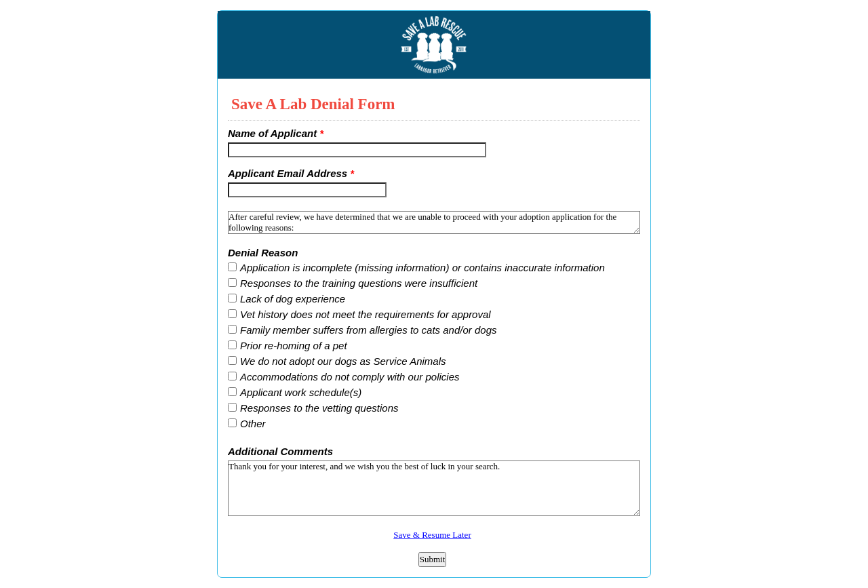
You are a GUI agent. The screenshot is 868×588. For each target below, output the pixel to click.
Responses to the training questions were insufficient (359, 283)
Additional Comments (280, 451)
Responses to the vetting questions (319, 408)
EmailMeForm (434, 45)
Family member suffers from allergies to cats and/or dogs (368, 330)
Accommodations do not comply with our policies (350, 377)
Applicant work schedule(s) (301, 392)
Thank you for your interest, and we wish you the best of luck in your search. (434, 488)
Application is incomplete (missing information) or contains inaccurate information (422, 268)
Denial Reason (263, 253)
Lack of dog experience (293, 299)
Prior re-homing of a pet (294, 346)
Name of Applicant (276, 133)
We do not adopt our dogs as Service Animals (343, 361)
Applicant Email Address (291, 173)
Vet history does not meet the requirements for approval (366, 314)
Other (253, 424)
